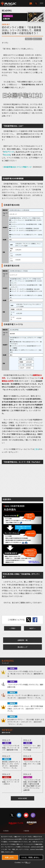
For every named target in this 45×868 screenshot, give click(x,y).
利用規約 (6, 831)
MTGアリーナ (37, 39)
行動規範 (26, 831)
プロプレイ (29, 39)
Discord (7, 155)
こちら (36, 449)
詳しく (28, 862)
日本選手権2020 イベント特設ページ (18, 167)
